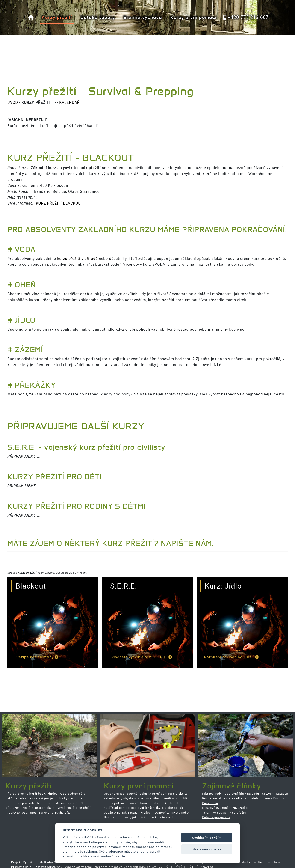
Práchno (279, 798)
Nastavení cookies (207, 849)
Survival (59, 808)
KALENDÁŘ (69, 103)
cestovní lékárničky (146, 808)
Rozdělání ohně (214, 798)
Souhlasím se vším (207, 838)
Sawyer (267, 794)
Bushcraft (62, 813)
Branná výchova (143, 17)
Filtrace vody (212, 794)
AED (117, 813)
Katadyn (282, 794)
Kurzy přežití (57, 17)
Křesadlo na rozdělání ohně (249, 798)
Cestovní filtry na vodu (242, 794)
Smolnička (210, 803)
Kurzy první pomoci (193, 17)
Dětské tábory (98, 17)
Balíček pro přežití (216, 817)
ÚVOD (13, 103)
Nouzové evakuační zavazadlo (225, 808)
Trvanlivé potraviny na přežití (224, 813)
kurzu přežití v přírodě (77, 259)
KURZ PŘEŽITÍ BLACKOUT (60, 203)
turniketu (173, 813)
